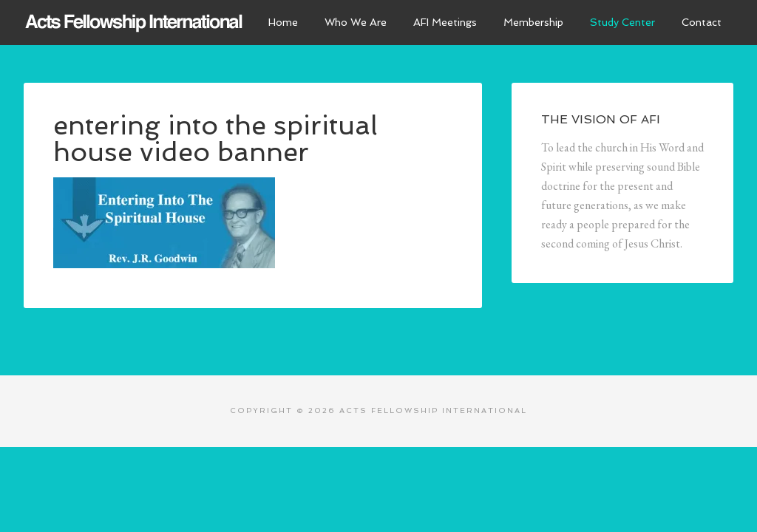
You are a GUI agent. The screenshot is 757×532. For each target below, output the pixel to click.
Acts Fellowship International (135, 22)
